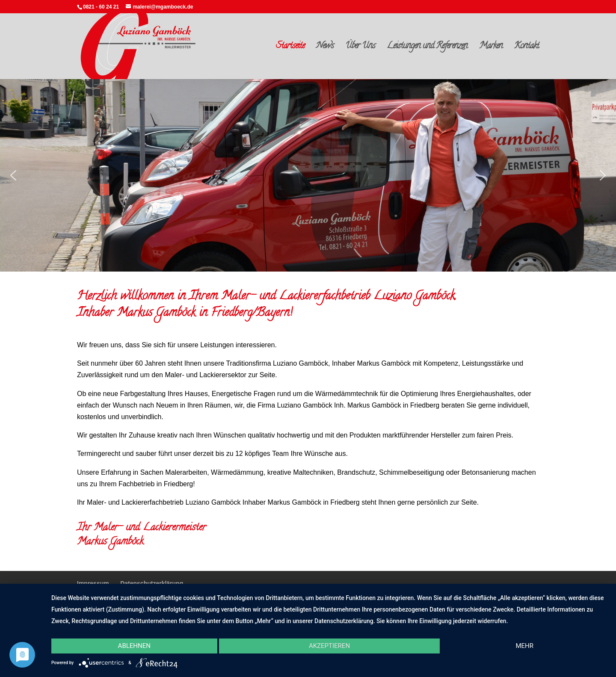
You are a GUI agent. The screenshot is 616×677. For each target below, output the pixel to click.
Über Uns (360, 48)
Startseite (290, 48)
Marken (491, 48)
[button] (13, 175)
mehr (524, 646)
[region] (308, 175)
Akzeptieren (329, 646)
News (325, 48)
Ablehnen (134, 646)
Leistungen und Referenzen (427, 48)
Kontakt (527, 48)
